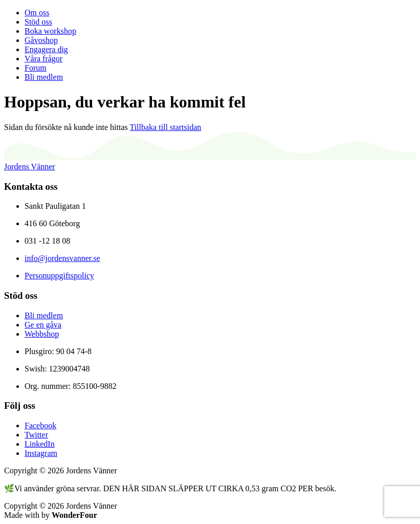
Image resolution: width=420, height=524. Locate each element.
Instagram (41, 453)
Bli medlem (44, 77)
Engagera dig (46, 49)
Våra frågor (43, 59)
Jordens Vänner (30, 167)
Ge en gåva (43, 325)
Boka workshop (50, 31)
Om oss (37, 13)
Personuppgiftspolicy (59, 276)
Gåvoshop (41, 40)
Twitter (36, 435)
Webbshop (42, 334)
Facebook (40, 425)
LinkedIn (40, 444)
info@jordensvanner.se (62, 258)
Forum (36, 68)
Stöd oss (38, 22)
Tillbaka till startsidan (165, 127)
